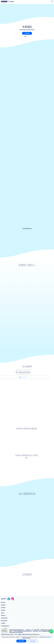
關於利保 (3, 602)
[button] (25, 36)
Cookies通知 (33, 641)
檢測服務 (3, 605)
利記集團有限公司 (5, 626)
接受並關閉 (21, 641)
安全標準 (27, 33)
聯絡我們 (3, 615)
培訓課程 (3, 610)
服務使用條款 (4, 621)
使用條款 (3, 623)
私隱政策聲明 (4, 618)
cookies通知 (48, 637)
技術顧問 (3, 608)
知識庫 (3, 613)
